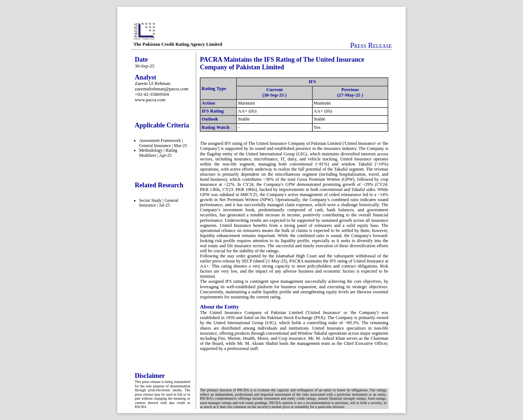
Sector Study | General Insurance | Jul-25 (159, 203)
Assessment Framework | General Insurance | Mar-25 (163, 143)
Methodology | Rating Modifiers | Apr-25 (158, 153)
